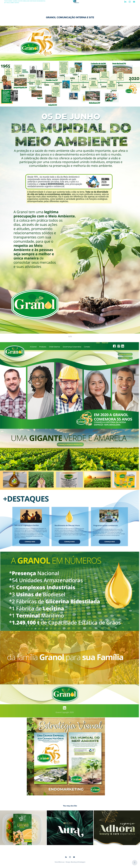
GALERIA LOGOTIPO (18, 1)
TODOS (6, 1)
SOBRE (12, 3)
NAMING (10, 1)
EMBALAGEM (26, 1)
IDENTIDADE (33, 1)
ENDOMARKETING (41, 1)
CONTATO (17, 3)
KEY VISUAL (7, 3)
